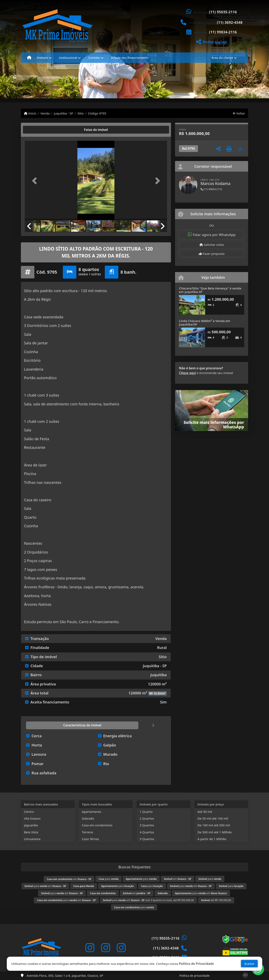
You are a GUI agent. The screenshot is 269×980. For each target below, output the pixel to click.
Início (30, 113)
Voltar (239, 113)
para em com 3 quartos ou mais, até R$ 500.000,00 (148, 900)
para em (45, 886)
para (109, 879)
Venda (45, 113)
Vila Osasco (32, 818)
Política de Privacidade (196, 965)
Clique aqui (187, 373)
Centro (29, 812)
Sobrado (88, 818)
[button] (35, 181)
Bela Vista (31, 832)
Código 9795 (97, 113)
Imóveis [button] (42, 58)
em (69, 879)
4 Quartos (147, 832)
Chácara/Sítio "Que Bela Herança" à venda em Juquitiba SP (210, 290)
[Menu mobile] (29, 58)
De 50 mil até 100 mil (213, 818)
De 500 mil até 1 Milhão (215, 832)
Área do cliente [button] (222, 58)
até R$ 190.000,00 (216, 900)
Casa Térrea (90, 839)
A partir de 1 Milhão (212, 839)
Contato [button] (94, 58)
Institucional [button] (68, 58)
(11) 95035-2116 (223, 12)
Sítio (81, 113)
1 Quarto (146, 812)
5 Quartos (147, 839)
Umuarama (32, 839)
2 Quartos (147, 818)
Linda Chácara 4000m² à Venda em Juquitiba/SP (205, 323)
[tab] (38, 130)
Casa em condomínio (97, 825)
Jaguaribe (31, 825)
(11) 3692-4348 (230, 22)
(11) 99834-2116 (223, 32)
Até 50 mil (205, 812)
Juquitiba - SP (63, 113)
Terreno (88, 832)
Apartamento (92, 812)
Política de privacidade (194, 976)
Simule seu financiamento (130, 58)
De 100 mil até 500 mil (214, 825)
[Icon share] (90, 948)
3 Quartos (147, 825)
